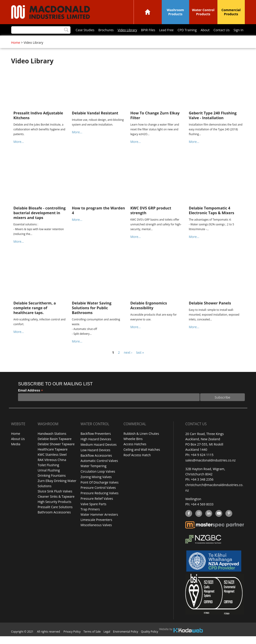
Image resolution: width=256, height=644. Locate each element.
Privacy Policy (72, 639)
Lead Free (107, 40)
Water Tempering (93, 475)
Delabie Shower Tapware (56, 454)
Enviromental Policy (126, 639)
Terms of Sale (92, 639)
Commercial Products (231, 12)
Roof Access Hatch (137, 464)
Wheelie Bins (133, 448)
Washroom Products (175, 12)
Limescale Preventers (96, 527)
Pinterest (229, 522)
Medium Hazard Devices (99, 454)
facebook (188, 522)
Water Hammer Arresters (99, 522)
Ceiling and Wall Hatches (142, 459)
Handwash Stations (52, 443)
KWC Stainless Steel (52, 464)
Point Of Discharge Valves (99, 490)
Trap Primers (90, 516)
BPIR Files (89, 40)
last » (140, 362)
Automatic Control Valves (99, 469)
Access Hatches (135, 454)
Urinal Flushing (49, 480)
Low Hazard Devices (95, 459)
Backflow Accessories (96, 464)
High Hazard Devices (96, 448)
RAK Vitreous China (52, 469)
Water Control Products (203, 12)
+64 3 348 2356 (202, 488)
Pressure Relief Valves (97, 506)
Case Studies (25, 40)
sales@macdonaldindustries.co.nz (210, 469)
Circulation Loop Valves (98, 480)
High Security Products (55, 511)
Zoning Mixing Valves (96, 485)
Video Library (68, 40)
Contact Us (163, 40)
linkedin (209, 522)
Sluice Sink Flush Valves (55, 501)
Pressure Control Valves (98, 496)
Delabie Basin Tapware (55, 448)
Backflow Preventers (96, 443)
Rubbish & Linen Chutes (141, 443)
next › (128, 362)
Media (16, 454)
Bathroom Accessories (54, 522)
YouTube (218, 522)
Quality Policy (150, 639)
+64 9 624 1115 (202, 464)
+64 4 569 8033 (202, 512)
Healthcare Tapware (53, 459)
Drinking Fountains (52, 485)
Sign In (180, 40)
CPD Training (128, 40)
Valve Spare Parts (93, 511)
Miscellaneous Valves (96, 532)
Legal (107, 639)
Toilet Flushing (48, 475)
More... (19, 151)
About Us (18, 448)
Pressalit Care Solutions (55, 516)
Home (148, 12)
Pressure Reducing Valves (99, 501)
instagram (199, 522)
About (146, 40)
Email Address (30, 400)
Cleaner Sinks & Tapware (56, 506)
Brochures (46, 40)
